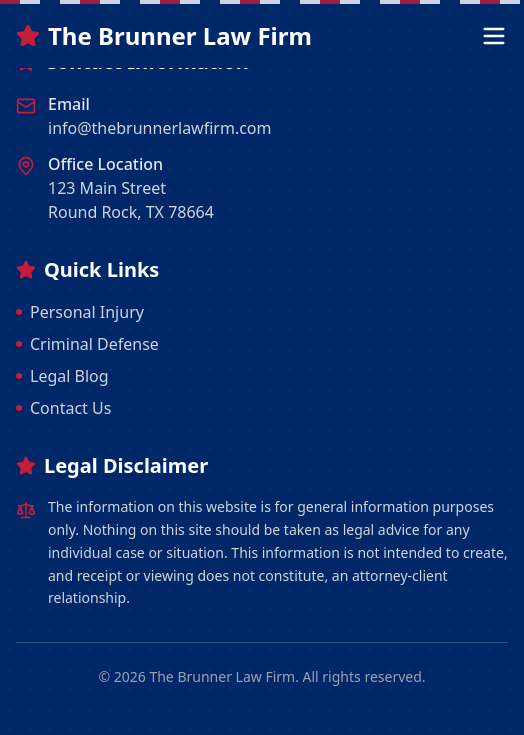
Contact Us (63, 408)
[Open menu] (494, 36)
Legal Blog (62, 376)
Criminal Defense (87, 344)
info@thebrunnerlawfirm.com (160, 128)
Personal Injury (80, 312)
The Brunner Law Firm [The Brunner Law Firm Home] (164, 36)
